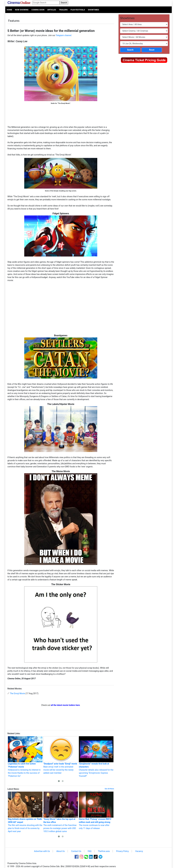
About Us (61, 851)
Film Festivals (78, 10)
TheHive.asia (104, 851)
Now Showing (22, 10)
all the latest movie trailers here (65, 705)
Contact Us (76, 851)
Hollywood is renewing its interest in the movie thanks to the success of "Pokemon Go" (25, 757)
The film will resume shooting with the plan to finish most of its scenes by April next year (25, 812)
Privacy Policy (122, 851)
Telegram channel (63, 35)
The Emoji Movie (17, 693)
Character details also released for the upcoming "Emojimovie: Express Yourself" (96, 757)
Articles (52, 10)
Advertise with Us (42, 851)
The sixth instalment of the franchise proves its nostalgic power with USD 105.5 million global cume (61, 812)
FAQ (90, 851)
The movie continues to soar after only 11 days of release (96, 811)
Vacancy (139, 851)
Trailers (63, 10)
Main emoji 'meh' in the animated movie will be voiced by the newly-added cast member (61, 755)
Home (9, 10)
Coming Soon (38, 10)
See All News (109, 789)
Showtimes (93, 10)
